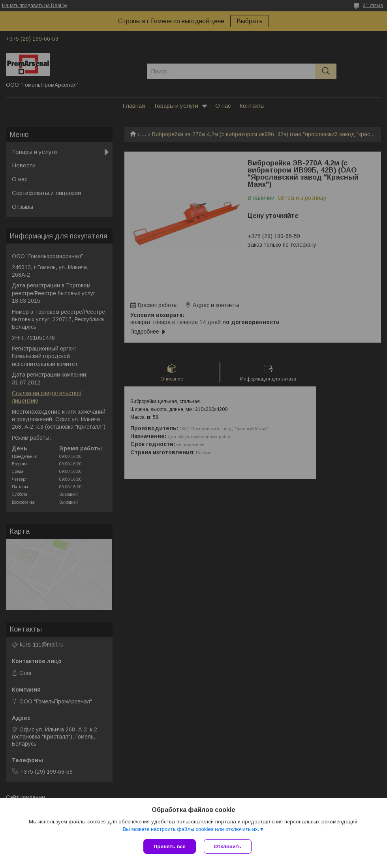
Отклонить (228, 846)
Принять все (170, 846)
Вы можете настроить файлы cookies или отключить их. (191, 829)
